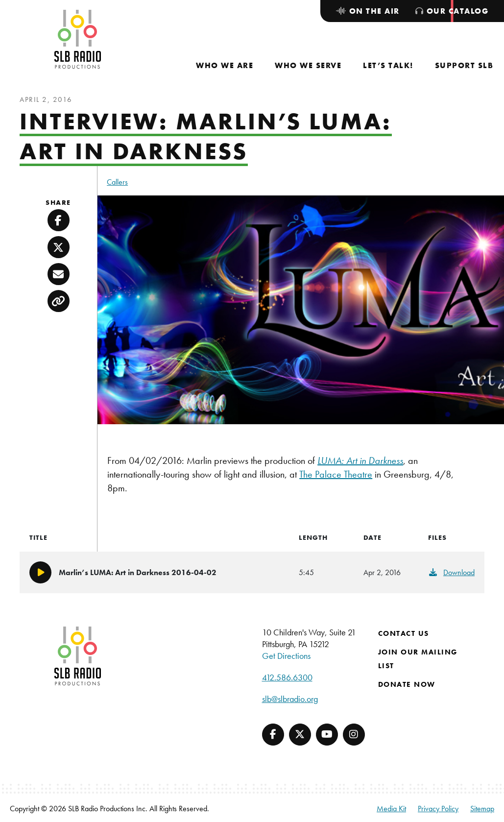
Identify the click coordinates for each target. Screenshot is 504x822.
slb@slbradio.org (290, 699)
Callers (117, 182)
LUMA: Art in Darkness (360, 460)
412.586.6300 (287, 677)
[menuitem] (225, 65)
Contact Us (404, 633)
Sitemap (482, 809)
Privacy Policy (438, 809)
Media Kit (391, 809)
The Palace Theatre (336, 474)
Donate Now (407, 684)
